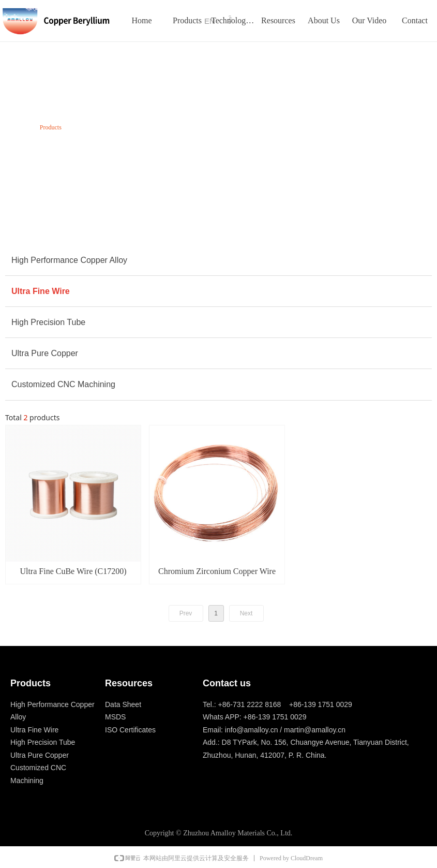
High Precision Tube (48, 322)
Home (18, 127)
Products (51, 127)
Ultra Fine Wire (41, 291)
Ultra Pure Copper (45, 353)
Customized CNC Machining (63, 384)
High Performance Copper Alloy (69, 260)
